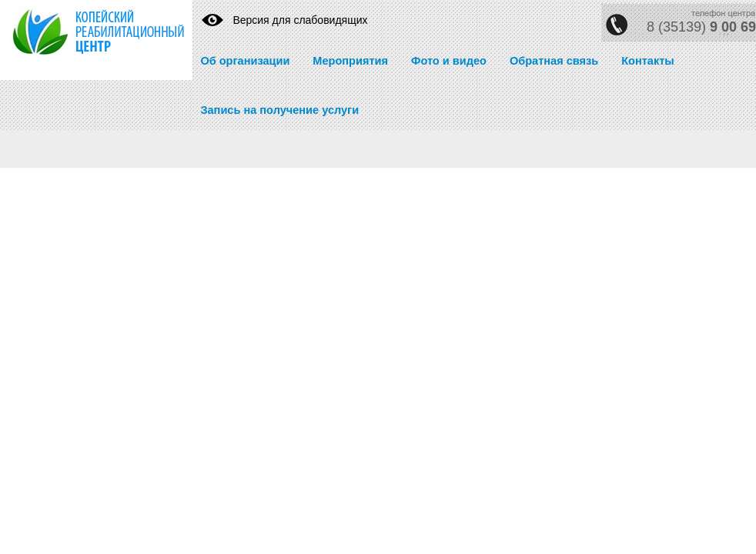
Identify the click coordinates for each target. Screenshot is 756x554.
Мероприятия (350, 61)
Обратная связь (554, 61)
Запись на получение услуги (279, 110)
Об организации (245, 61)
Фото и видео (449, 61)
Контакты (648, 61)
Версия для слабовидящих (300, 20)
